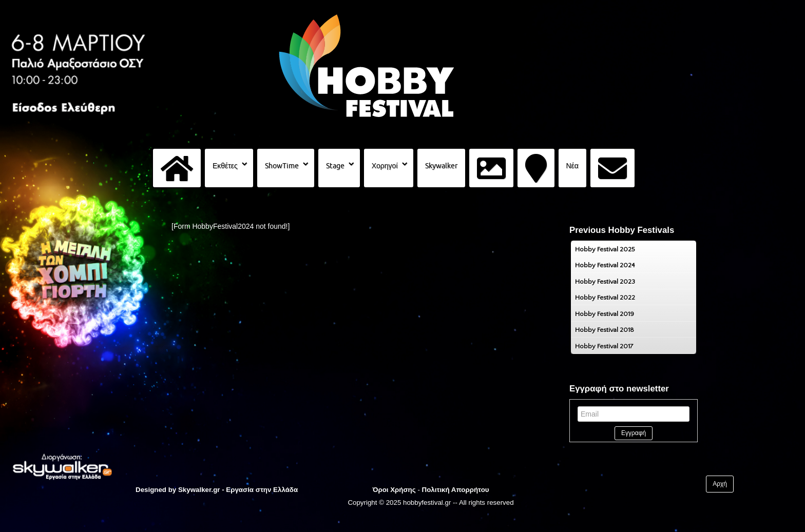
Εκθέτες (225, 166)
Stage (335, 166)
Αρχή (720, 484)
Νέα (572, 166)
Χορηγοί (385, 166)
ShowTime (282, 166)
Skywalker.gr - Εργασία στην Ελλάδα (238, 490)
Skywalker (441, 166)
